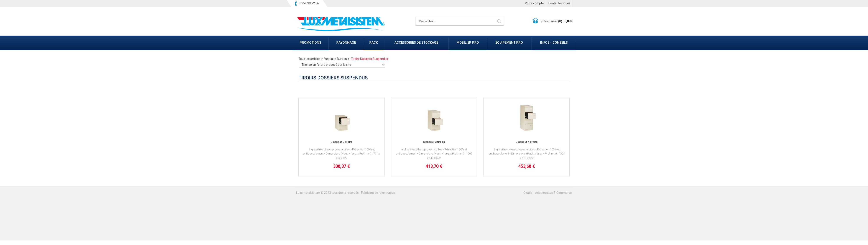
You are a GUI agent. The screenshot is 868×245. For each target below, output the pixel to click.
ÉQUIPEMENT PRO (509, 43)
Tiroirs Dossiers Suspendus (369, 59)
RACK (374, 43)
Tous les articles (309, 59)
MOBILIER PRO (468, 43)
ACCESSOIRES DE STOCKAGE (416, 43)
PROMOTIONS (310, 43)
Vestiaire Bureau (336, 59)
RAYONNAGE (346, 43)
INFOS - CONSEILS (554, 43)
